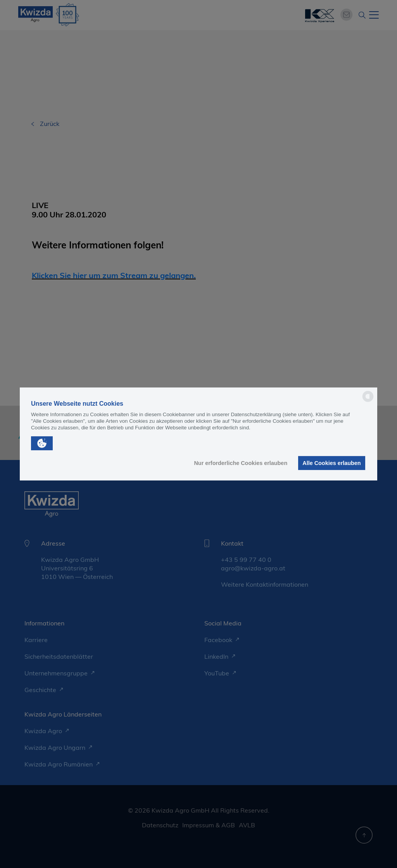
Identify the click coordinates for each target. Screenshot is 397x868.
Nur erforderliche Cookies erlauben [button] (241, 463)
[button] (42, 443)
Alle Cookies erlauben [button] (331, 463)
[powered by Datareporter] (368, 401)
